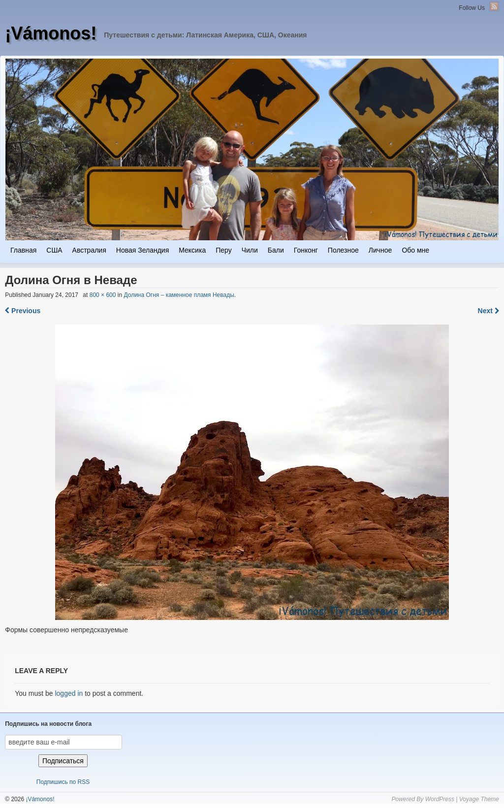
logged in (69, 693)
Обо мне (415, 250)
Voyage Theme (479, 799)
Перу (223, 250)
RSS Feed (494, 6)
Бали (276, 250)
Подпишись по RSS (63, 782)
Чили (250, 250)
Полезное (343, 250)
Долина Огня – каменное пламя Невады (179, 295)
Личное (380, 250)
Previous (23, 311)
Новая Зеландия (142, 250)
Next (488, 311)
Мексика (192, 250)
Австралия (89, 250)
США (54, 250)
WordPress (440, 799)
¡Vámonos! (51, 33)
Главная (23, 250)
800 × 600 (103, 295)
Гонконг (306, 250)
